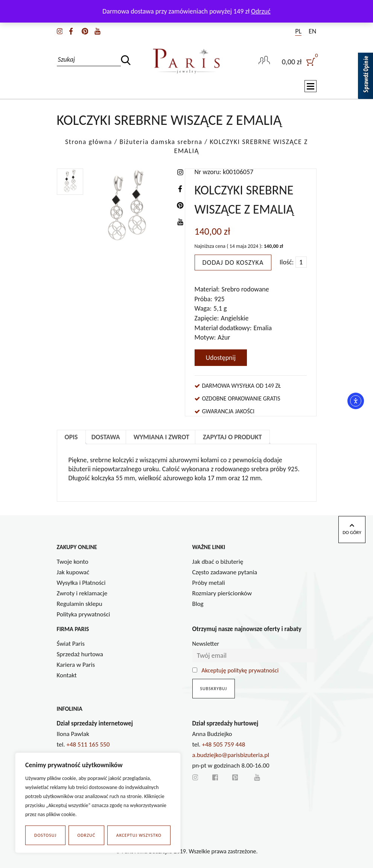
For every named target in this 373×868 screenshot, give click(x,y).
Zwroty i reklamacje (82, 593)
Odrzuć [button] (261, 11)
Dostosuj (45, 835)
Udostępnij (221, 358)
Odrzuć (87, 835)
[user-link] (264, 61)
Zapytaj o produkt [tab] (232, 437)
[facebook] (71, 30)
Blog (198, 604)
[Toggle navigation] (311, 87)
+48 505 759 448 (224, 744)
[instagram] (60, 30)
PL (298, 31)
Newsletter (206, 644)
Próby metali (209, 583)
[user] (299, 61)
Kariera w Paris (76, 665)
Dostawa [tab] (106, 437)
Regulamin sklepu (80, 604)
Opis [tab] (71, 437)
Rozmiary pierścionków (222, 593)
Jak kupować (73, 572)
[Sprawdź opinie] (365, 77)
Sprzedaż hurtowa (80, 654)
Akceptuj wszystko (139, 835)
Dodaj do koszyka (233, 263)
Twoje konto (73, 562)
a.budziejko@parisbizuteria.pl (231, 755)
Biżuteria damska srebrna (161, 142)
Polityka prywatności (84, 614)
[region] (98, 803)
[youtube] (97, 30)
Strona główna (89, 142)
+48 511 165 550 (88, 744)
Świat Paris (71, 644)
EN (312, 31)
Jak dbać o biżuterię (218, 562)
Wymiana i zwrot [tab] (161, 437)
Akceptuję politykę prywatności (240, 670)
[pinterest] (85, 30)
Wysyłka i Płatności (81, 583)
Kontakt (67, 675)
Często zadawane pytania (225, 572)
